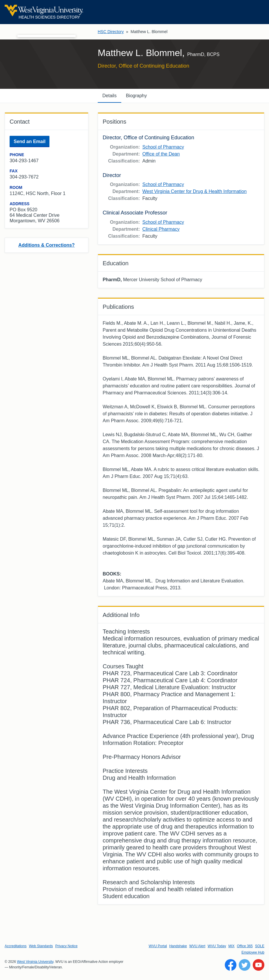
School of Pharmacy (163, 147)
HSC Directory (111, 32)
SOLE (260, 946)
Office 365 (245, 946)
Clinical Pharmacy (161, 229)
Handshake (178, 946)
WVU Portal (158, 946)
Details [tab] (109, 96)
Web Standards (41, 946)
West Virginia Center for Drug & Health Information (194, 191)
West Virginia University (35, 962)
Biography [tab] (136, 96)
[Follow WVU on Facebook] (231, 965)
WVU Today (217, 946)
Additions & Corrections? (47, 245)
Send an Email (30, 141)
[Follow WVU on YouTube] (259, 965)
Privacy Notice (66, 946)
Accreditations (16, 946)
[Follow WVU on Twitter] (245, 965)
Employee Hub (253, 952)
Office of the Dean (161, 154)
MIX (231, 946)
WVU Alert (197, 946)
